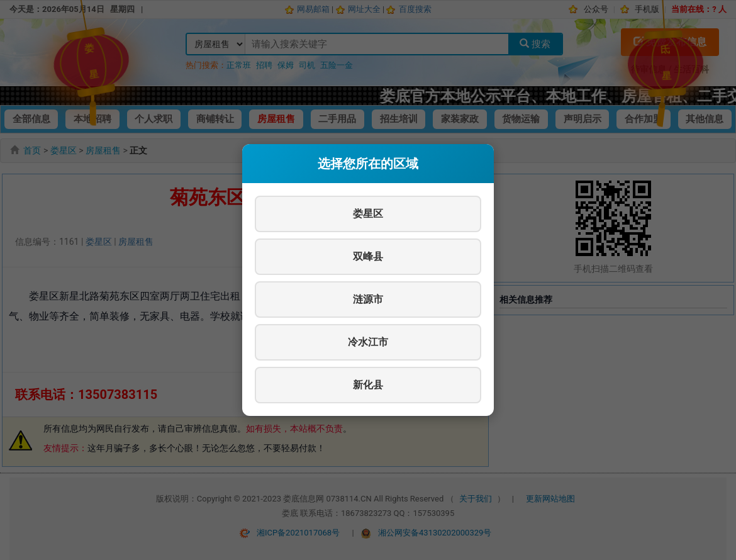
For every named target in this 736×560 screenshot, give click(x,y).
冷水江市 (368, 342)
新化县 (368, 385)
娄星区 (368, 214)
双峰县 (368, 256)
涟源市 (368, 299)
